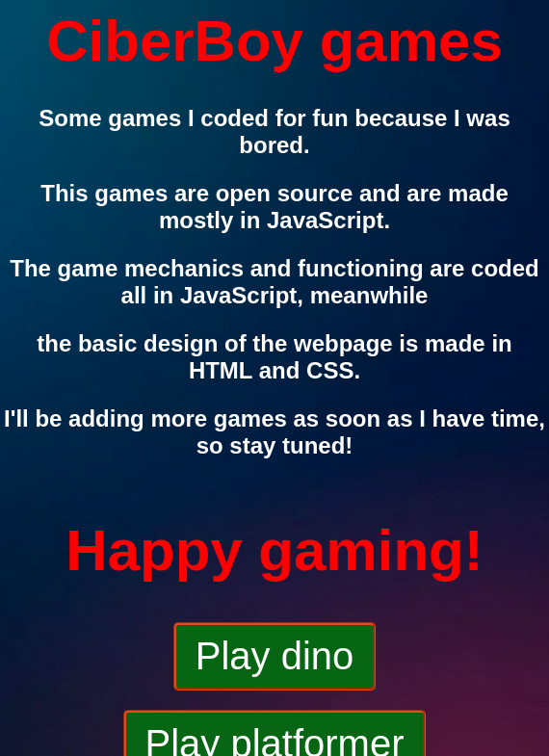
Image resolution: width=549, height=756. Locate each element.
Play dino (275, 656)
